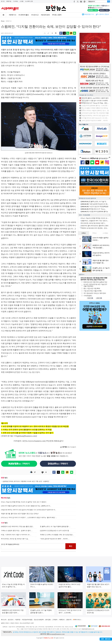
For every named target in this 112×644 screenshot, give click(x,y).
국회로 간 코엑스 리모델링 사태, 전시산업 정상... (57, 535)
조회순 (84, 233)
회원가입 (9, 1)
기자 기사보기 (68, 447)
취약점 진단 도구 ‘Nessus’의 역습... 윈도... (95, 103)
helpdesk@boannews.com (88, 629)
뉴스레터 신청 (29, 1)
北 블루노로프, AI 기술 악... (94, 202)
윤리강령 (48, 620)
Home (3, 21)
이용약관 (18, 620)
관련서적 (69, 620)
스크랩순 (105, 233)
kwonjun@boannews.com (57, 634)
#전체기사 (13, 15)
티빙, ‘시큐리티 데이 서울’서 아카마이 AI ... (16, 535)
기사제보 (15, 1)
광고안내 (11, 620)
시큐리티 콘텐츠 (104, 14)
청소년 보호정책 (39, 620)
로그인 (3, 1)
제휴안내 (62, 620)
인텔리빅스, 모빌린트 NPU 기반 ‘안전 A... (95, 221)
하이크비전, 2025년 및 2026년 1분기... (93, 223)
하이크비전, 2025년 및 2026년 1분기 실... (15, 539)
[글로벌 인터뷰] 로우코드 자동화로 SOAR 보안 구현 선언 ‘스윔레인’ (26, 481)
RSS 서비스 (78, 620)
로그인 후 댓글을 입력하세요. (33, 546)
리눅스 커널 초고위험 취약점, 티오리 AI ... (95, 218)
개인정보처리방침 (27, 620)
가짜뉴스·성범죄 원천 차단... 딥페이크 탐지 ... (17, 531)
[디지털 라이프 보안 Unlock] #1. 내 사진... (95, 118)
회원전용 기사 (89, 14)
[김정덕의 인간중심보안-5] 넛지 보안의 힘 (54, 531)
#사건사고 (35, 15)
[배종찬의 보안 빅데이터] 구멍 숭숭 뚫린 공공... (17, 526)
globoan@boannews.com (27, 436)
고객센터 (55, 620)
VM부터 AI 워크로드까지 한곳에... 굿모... (94, 228)
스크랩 (21, 1)
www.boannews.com (38, 441)
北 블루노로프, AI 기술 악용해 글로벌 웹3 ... (55, 526)
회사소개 (4, 620)
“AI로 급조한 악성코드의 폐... (95, 204)
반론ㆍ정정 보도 (106, 639)
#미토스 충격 (57, 15)
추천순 (94, 233)
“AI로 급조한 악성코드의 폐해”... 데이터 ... (55, 539)
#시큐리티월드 (24, 15)
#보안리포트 (45, 15)
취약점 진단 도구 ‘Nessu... (93, 209)
